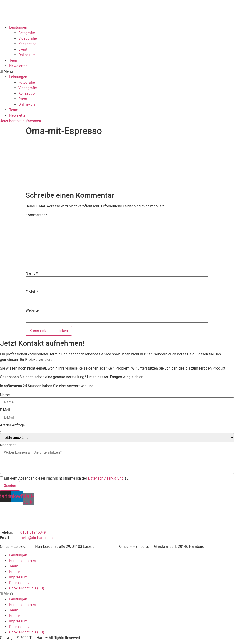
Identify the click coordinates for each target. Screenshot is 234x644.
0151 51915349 (33, 532)
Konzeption (27, 44)
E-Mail (32, 292)
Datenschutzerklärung (106, 478)
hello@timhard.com (37, 538)
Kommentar (36, 215)
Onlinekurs (27, 55)
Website (32, 310)
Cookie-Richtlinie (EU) (27, 588)
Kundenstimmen (23, 561)
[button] (117, 71)
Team (14, 60)
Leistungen (18, 27)
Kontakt (15, 572)
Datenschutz (19, 583)
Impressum (18, 577)
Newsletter (18, 66)
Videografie (28, 38)
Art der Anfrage (12, 425)
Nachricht (8, 445)
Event (23, 49)
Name (32, 274)
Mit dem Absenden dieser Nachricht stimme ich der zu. (67, 478)
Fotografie (27, 33)
